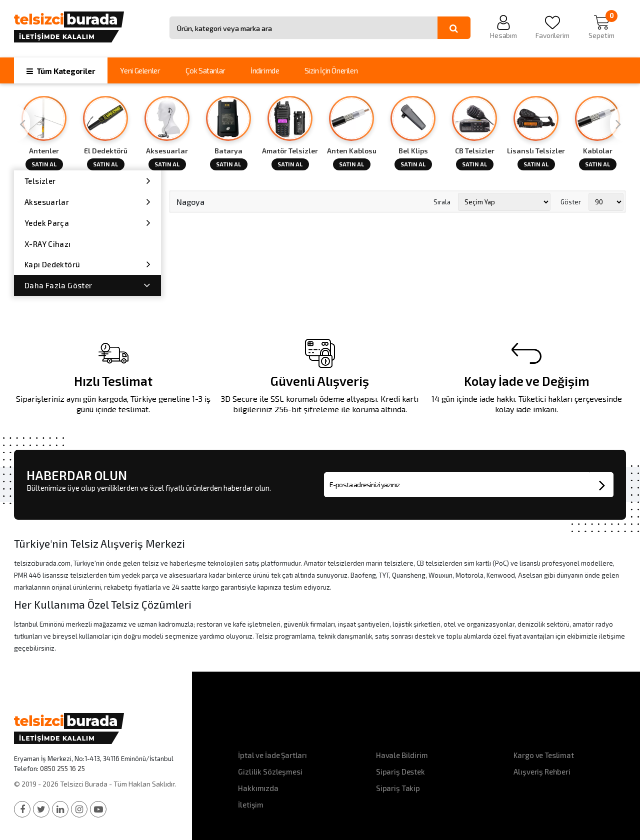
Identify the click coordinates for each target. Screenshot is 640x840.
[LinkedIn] (60, 809)
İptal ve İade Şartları (272, 755)
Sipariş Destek (400, 772)
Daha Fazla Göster (87, 285)
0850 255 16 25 (62, 769)
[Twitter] (41, 809)
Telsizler (87, 181)
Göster (571, 202)
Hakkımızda (258, 788)
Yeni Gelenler (140, 70)
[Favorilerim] (552, 28)
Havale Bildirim (402, 755)
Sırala (442, 202)
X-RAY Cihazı (48, 244)
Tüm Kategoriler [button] (61, 71)
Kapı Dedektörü (87, 264)
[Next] (618, 124)
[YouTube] (98, 809)
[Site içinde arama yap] (303, 28)
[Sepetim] (601, 28)
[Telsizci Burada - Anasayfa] (87, 26)
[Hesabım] (503, 28)
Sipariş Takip (398, 788)
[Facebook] (22, 809)
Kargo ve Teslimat (543, 755)
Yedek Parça (87, 223)
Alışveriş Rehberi (542, 772)
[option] (45, 133)
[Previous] (22, 124)
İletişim (251, 805)
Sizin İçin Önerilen (331, 70)
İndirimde (265, 70)
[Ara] (454, 28)
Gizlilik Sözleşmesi (270, 772)
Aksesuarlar (87, 202)
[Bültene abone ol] (602, 485)
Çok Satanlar (205, 70)
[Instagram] (79, 809)
